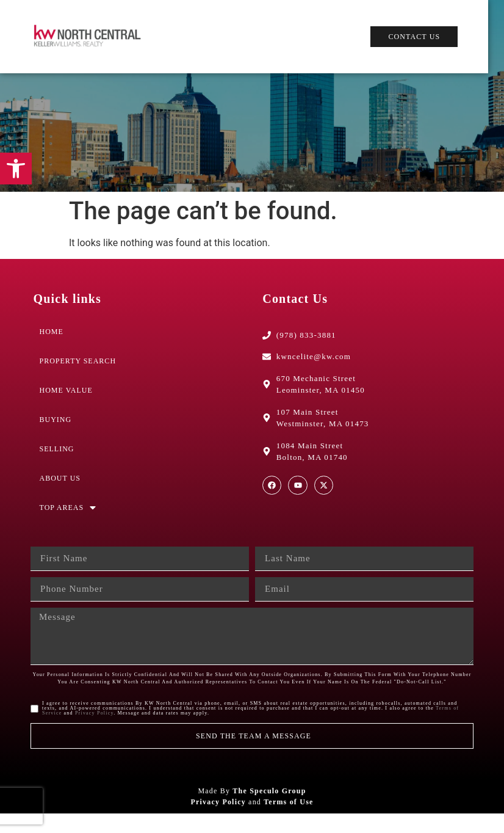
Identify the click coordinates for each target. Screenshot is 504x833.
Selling (57, 465)
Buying (56, 435)
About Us (60, 494)
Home (52, 347)
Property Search (78, 377)
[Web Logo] (92, 37)
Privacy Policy (94, 733)
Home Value (66, 406)
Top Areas (68, 523)
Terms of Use (288, 821)
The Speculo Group (269, 810)
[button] (16, 169)
